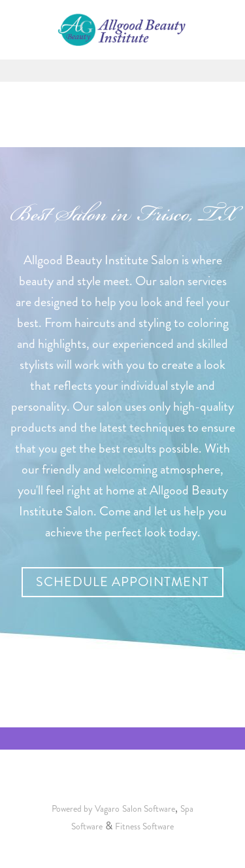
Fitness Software (144, 826)
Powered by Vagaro (86, 809)
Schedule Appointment (122, 582)
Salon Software (149, 809)
